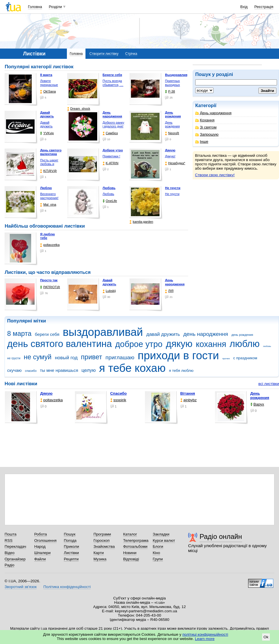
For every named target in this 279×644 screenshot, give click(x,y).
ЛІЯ (169, 291)
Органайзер (15, 559)
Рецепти (71, 559)
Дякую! (170, 156)
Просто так (49, 280)
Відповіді (131, 559)
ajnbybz (189, 400)
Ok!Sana (48, 92)
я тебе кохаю (132, 368)
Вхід (244, 7)
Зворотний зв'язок (21, 587)
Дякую (46, 393)
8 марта (19, 334)
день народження (206, 334)
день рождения (242, 335)
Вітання (188, 393)
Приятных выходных (172, 83)
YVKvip (47, 133)
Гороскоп (101, 540)
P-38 (170, 92)
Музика (100, 559)
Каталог (130, 534)
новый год (66, 358)
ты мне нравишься (59, 370)
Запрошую (207, 134)
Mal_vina (48, 205)
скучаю (14, 370)
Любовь (108, 194)
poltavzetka (50, 245)
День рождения (172, 125)
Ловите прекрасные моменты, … (49, 85)
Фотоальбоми (135, 546)
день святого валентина (59, 344)
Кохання (205, 120)
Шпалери (42, 553)
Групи (158, 559)
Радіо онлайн (221, 536)
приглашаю (120, 357)
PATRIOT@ (50, 287)
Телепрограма (136, 540)
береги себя (47, 334)
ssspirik (118, 400)
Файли (40, 559)
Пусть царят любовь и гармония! (49, 164)
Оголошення (45, 540)
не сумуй (38, 357)
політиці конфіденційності (205, 634)
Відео (10, 553)
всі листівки (269, 384)
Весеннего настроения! (49, 196)
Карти (99, 553)
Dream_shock (79, 109)
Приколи (71, 546)
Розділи (55, 7)
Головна (35, 7)
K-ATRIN (110, 163)
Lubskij (109, 291)
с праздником (245, 358)
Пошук (70, 534)
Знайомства (104, 546)
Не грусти (172, 194)
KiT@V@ (48, 171)
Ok (266, 637)
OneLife (110, 201)
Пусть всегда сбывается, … (113, 83)
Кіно (156, 553)
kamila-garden (141, 222)
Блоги (158, 546)
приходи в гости (178, 355)
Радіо (9, 565)
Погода (70, 540)
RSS (9, 540)
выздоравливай (103, 332)
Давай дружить (46, 125)
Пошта (10, 534)
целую (89, 370)
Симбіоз (110, 133)
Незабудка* (175, 163)
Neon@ (172, 133)
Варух (257, 404)
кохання (211, 344)
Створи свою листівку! (215, 175)
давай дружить (163, 334)
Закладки (161, 534)
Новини (130, 553)
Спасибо (119, 393)
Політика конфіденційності (67, 587)
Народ (40, 546)
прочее (226, 359)
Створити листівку (104, 54)
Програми (102, 534)
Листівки (71, 553)
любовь (267, 346)
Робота (41, 534)
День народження (213, 113)
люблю (245, 344)
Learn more (205, 639)
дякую (179, 344)
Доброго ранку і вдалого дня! (113, 125)
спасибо (31, 371)
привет (91, 357)
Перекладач (15, 546)
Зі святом (206, 127)
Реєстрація (264, 7)
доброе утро (139, 344)
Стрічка (131, 54)
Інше (202, 142)
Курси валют (164, 540)
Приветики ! (111, 156)
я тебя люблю (181, 371)
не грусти (14, 358)
